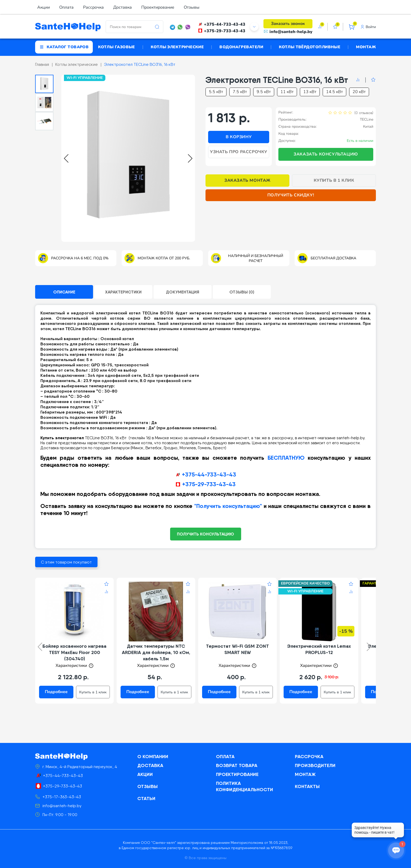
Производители (315, 765)
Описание (64, 292)
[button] (44, 84)
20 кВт (359, 92)
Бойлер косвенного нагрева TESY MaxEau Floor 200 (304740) (74, 652)
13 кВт (310, 92)
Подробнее (56, 692)
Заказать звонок (288, 24)
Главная (42, 64)
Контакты (307, 786)
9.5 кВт (264, 92)
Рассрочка (93, 7)
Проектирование (158, 7)
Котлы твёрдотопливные (310, 47)
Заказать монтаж (247, 180)
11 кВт (287, 92)
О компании (153, 756)
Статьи (146, 798)
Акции (44, 7)
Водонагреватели (241, 47)
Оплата (66, 7)
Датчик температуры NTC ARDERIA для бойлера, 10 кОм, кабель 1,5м (156, 652)
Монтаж (366, 47)
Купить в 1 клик (334, 180)
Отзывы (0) (242, 292)
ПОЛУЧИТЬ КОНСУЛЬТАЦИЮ (206, 534)
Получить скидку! (291, 195)
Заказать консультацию (326, 154)
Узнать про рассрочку (239, 152)
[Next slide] (190, 158)
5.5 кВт (216, 92)
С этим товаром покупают (66, 562)
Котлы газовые (117, 47)
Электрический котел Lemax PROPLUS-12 (319, 649)
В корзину (239, 137)
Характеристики (123, 292)
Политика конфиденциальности (245, 786)
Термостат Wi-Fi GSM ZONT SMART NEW (237, 649)
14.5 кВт (334, 92)
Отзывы (192, 7)
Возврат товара (237, 765)
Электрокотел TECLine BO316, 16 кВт (140, 64)
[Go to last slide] (66, 158)
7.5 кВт (240, 92)
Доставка (123, 7)
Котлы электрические (177, 47)
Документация (183, 292)
